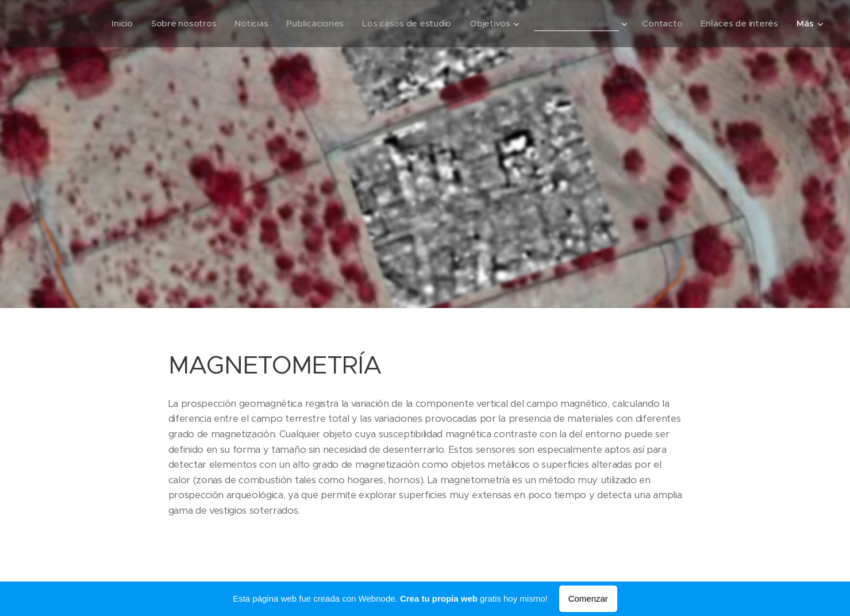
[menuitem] (109, 24)
